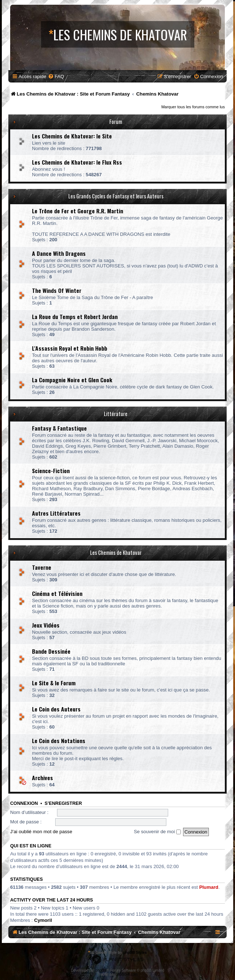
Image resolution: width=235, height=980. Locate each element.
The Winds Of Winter (57, 290)
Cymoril (43, 920)
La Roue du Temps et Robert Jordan (75, 316)
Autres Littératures (56, 513)
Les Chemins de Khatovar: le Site (72, 136)
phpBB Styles (135, 953)
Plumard (209, 887)
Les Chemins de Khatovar (116, 552)
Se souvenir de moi (157, 832)
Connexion (24, 803)
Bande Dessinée (51, 651)
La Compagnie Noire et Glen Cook (72, 380)
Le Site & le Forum (54, 683)
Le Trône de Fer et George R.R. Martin (78, 211)
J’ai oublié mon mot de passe (41, 832)
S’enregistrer (63, 803)
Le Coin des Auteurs (56, 709)
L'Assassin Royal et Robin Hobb (70, 348)
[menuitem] (56, 76)
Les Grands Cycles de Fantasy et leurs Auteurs (116, 196)
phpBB (101, 970)
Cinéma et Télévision (57, 593)
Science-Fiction (51, 471)
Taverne (42, 567)
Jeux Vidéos (46, 625)
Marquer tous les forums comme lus (193, 107)
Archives (42, 778)
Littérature (116, 414)
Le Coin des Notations (59, 741)
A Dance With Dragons (59, 253)
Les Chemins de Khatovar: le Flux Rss (77, 162)
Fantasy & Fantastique (59, 428)
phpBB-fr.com (127, 974)
